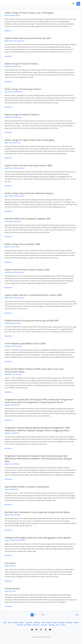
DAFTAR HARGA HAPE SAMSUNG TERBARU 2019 (28, 218)
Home (5, 621)
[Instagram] (41, 628)
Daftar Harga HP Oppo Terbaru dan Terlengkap (30, 140)
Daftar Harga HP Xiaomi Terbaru (22, 64)
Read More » (9, 31)
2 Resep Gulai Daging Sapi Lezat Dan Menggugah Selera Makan (39, 536)
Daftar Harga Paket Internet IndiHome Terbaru (30, 193)
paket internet (9, 41)
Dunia (10, 621)
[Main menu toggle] (78, 4)
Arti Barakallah (13, 587)
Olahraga (37, 621)
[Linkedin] (35, 628)
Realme (7, 117)
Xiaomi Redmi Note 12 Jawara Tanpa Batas (28, 485)
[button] (74, 4)
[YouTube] (54, 628)
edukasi (7, 404)
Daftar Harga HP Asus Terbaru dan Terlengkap (30, 13)
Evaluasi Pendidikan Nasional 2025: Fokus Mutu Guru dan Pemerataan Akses (35, 370)
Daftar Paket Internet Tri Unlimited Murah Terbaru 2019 (34, 294)
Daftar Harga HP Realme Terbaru (22, 114)
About (63, 623)
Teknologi (52, 623)
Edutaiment (29, 621)
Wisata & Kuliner (10, 539)
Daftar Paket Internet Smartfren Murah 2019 (28, 38)
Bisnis (22, 621)
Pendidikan (8, 345)
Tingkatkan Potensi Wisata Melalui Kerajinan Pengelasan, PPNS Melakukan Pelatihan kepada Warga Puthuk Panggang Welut (38, 428)
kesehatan (36, 623)
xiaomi (7, 66)
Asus (6, 15)
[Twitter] (28, 628)
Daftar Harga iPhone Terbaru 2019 (23, 244)
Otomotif (44, 623)
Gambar (76, 621)
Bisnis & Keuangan (59, 621)
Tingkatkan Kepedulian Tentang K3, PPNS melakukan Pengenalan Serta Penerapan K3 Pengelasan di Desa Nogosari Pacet (40, 400)
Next (78, 613)
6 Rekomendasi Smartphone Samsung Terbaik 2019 (32, 320)
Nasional (16, 621)
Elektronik (69, 621)
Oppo (6, 142)
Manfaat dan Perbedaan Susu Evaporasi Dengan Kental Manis (39, 511)
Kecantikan (28, 623)
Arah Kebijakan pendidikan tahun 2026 (26, 343)
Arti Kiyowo (10, 562)
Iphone (7, 246)
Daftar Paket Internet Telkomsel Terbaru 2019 (29, 165)
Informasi (8, 513)
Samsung (8, 92)
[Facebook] (47, 628)
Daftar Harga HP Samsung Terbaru (24, 89)
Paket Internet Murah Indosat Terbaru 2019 (28, 269)
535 (43, 613)
